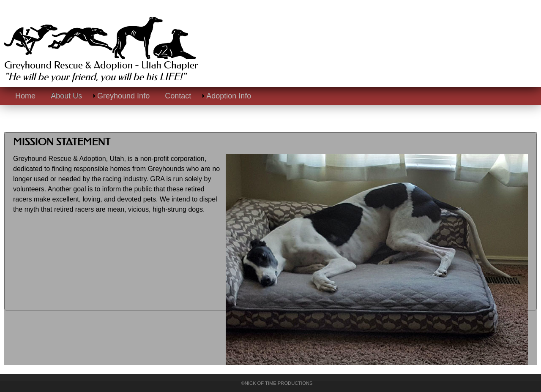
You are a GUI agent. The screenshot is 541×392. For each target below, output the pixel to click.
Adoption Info (229, 96)
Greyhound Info (123, 96)
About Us (66, 96)
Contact (178, 96)
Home (25, 96)
